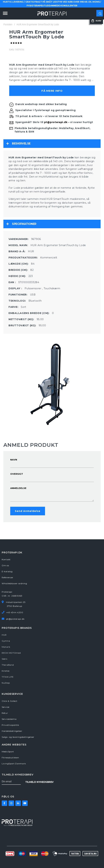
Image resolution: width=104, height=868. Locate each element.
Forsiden (8, 25)
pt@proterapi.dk (56, 122)
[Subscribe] (39, 782)
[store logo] (52, 14)
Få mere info (52, 91)
